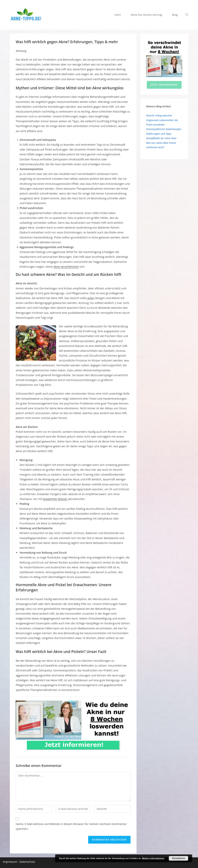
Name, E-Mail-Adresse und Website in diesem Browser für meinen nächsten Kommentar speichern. (71, 826)
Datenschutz (27, 862)
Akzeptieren (178, 858)
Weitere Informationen (153, 858)
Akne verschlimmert (66, 267)
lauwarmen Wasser (56, 499)
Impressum (10, 862)
